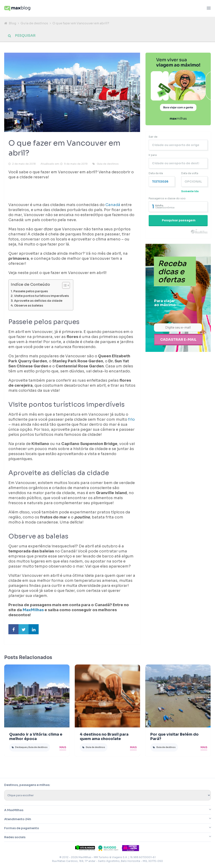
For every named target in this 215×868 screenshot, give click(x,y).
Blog (12, 23)
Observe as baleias (29, 306)
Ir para (153, 156)
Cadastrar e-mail (178, 340)
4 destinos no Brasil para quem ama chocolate (104, 737)
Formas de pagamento (22, 829)
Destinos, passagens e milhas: (27, 786)
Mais (63, 748)
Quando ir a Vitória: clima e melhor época (36, 737)
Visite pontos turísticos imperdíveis (41, 297)
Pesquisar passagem (179, 221)
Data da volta (190, 174)
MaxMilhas (33, 611)
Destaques (21, 748)
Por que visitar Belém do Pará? (174, 737)
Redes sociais (15, 838)
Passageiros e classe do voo (167, 199)
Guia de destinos (34, 23)
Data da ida (156, 174)
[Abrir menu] (209, 8)
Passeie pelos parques (31, 292)
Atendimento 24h (18, 820)
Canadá (113, 206)
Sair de (153, 138)
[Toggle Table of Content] (64, 286)
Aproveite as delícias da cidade (38, 302)
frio (131, 420)
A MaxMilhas (14, 811)
